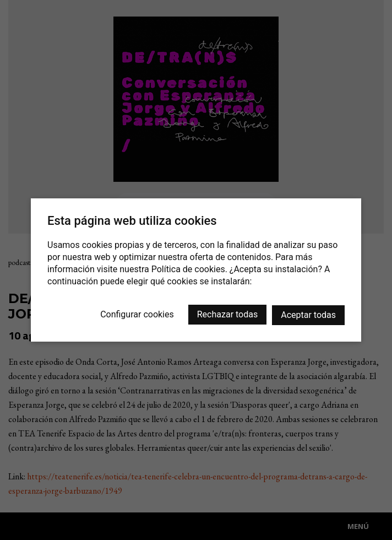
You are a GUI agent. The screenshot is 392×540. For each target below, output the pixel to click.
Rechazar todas (227, 314)
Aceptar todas (308, 315)
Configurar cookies (137, 314)
